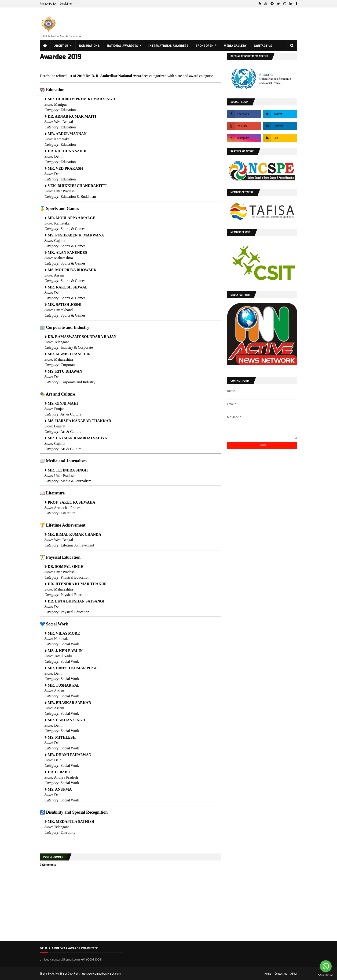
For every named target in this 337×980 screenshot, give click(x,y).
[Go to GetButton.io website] (326, 975)
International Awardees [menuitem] (168, 46)
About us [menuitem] (61, 46)
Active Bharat (59, 974)
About (294, 974)
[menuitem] (45, 46)
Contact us (281, 974)
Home (268, 974)
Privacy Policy (48, 4)
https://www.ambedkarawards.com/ (101, 974)
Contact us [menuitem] (263, 46)
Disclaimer (66, 4)
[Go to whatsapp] (326, 966)
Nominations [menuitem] (89, 46)
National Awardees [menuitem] (123, 46)
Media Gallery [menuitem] (235, 46)
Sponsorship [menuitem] (206, 46)
